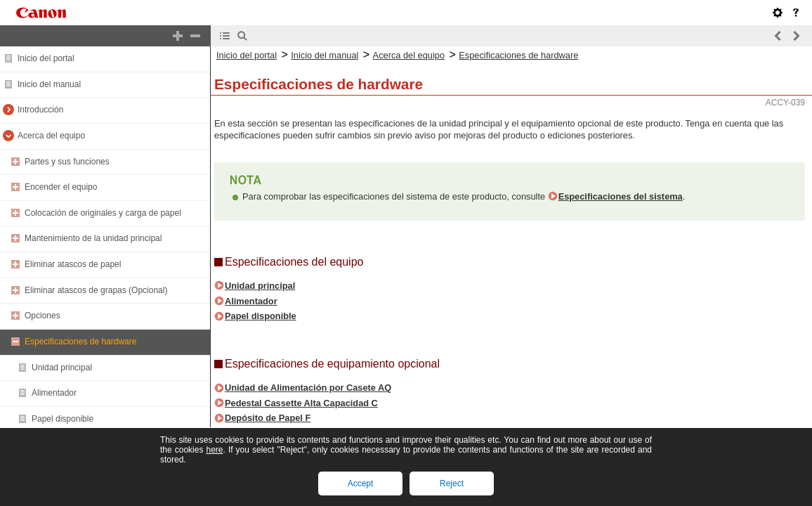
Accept (361, 484)
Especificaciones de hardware (80, 342)
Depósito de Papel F (268, 418)
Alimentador (54, 393)
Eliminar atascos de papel (73, 264)
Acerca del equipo (51, 136)
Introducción (40, 110)
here (214, 450)
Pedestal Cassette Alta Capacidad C (301, 403)
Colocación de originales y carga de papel (103, 213)
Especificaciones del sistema (621, 196)
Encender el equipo (61, 187)
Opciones (42, 316)
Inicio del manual (49, 84)
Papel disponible (63, 419)
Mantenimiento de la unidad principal (93, 238)
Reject (452, 484)
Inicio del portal (46, 58)
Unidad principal (62, 368)
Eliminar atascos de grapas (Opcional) (96, 290)
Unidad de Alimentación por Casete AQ (308, 388)
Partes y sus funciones (67, 162)
